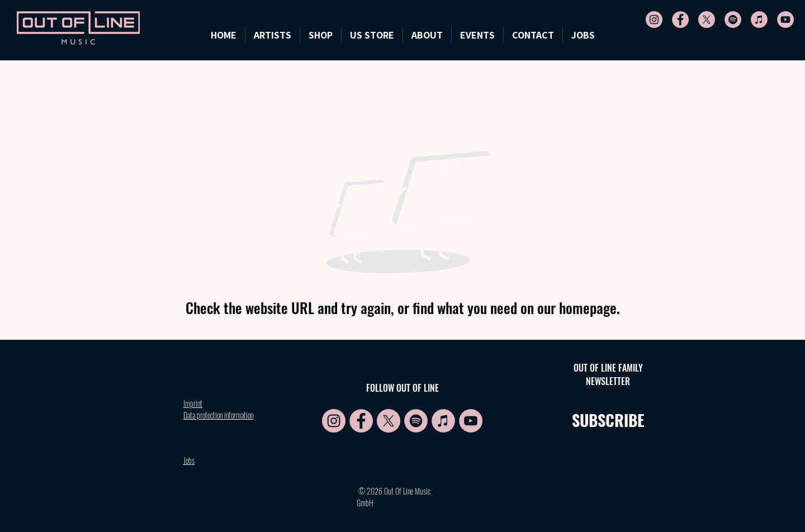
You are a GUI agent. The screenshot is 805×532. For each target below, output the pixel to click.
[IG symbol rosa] (654, 20)
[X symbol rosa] (707, 20)
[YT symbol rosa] (785, 20)
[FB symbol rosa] (680, 20)
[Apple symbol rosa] (759, 20)
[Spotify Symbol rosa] (733, 20)
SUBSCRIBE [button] (608, 420)
